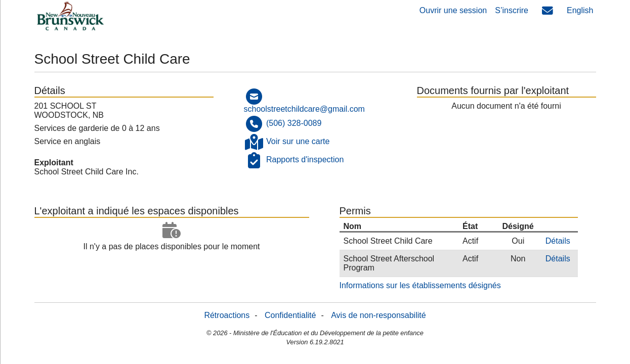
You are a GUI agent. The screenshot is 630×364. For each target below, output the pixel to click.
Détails (558, 241)
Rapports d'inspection (305, 160)
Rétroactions (227, 315)
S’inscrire (512, 10)
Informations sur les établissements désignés (420, 285)
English (580, 10)
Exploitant (54, 163)
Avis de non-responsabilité (378, 315)
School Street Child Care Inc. (87, 172)
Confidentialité (290, 315)
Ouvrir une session (453, 10)
